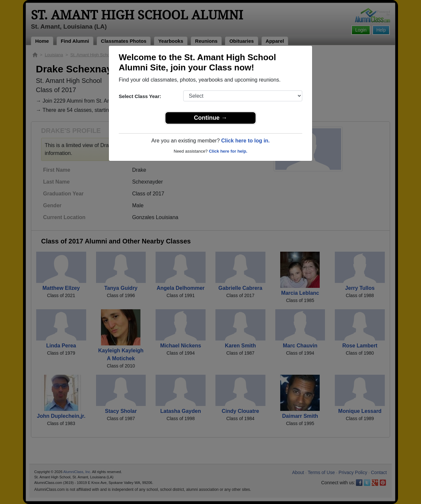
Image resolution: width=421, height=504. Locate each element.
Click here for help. (228, 151)
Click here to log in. (245, 141)
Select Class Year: (140, 96)
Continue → (211, 118)
